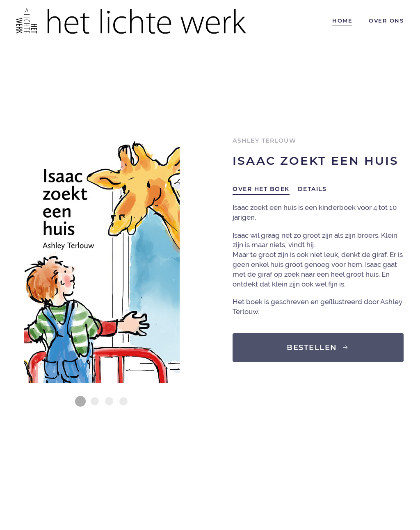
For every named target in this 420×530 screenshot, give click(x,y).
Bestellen (318, 348)
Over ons (386, 20)
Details (312, 189)
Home (342, 20)
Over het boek (261, 189)
